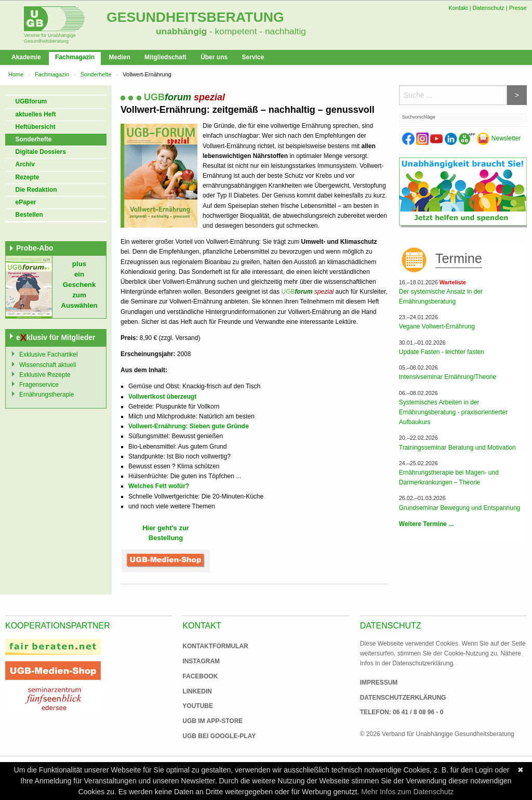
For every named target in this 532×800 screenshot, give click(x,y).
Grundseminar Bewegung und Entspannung (460, 508)
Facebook (200, 676)
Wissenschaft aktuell (48, 365)
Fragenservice (39, 385)
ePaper (26, 202)
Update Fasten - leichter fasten (442, 352)
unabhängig (181, 31)
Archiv (25, 164)
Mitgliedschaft (165, 57)
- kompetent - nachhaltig (256, 31)
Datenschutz (489, 8)
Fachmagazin (75, 57)
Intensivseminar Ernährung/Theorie (448, 377)
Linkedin (197, 691)
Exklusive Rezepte (45, 375)
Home (16, 74)
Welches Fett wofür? (159, 486)
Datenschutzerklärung (403, 698)
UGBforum (31, 101)
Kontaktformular (215, 646)
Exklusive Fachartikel (49, 355)
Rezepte (28, 177)
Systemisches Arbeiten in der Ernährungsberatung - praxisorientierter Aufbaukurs (453, 412)
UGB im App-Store (208, 721)
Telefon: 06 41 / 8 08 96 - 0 (402, 712)
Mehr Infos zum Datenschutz (407, 792)
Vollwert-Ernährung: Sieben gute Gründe (189, 426)
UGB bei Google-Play (208, 736)
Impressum (379, 683)
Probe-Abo (35, 248)
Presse (518, 8)
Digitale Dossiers (41, 152)
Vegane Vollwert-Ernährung (437, 326)
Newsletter (499, 138)
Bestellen (29, 215)
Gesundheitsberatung (195, 17)
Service (253, 57)
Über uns (214, 57)
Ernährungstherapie (46, 395)
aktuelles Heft (36, 114)
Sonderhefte (96, 74)
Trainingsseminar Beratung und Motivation (457, 448)
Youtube (198, 706)
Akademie (26, 57)
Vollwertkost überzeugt (162, 397)
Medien (119, 57)
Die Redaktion (36, 190)
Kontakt (458, 8)
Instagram (201, 661)
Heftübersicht (36, 127)
